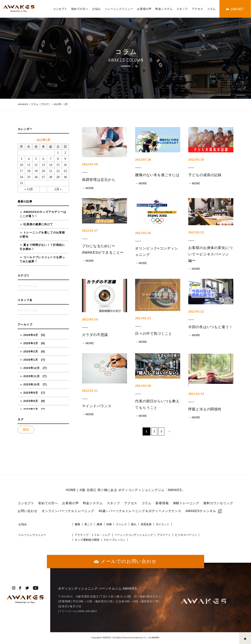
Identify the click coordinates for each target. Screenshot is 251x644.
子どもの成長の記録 (205, 175)
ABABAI (155, 638)
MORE (90, 188)
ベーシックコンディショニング (134, 535)
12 (36, 165)
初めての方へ (80, 9)
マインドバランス (97, 406)
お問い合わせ (28, 511)
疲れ (134, 524)
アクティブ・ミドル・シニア (93, 535)
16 (65, 165)
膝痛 (99, 524)
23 (65, 171)
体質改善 (146, 524)
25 (29, 177)
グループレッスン (115, 540)
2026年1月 (31, 360)
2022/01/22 (196, 311)
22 (58, 171)
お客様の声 (144, 9)
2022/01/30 (90, 164)
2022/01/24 (90, 319)
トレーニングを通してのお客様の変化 (42, 235)
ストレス (121, 524)
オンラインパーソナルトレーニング (68, 511)
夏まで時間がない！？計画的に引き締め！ (42, 247)
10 (21, 165)
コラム (211, 9)
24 (21, 177)
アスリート (164, 535)
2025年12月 (32, 368)
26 (36, 177)
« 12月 (29, 189)
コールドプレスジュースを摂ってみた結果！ (42, 259)
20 (43, 171)
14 (51, 165)
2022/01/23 (143, 318)
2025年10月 (32, 384)
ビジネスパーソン (186, 535)
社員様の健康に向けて (38, 224)
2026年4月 (31, 335)
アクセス (197, 9)
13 (43, 165)
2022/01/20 (143, 386)
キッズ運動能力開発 (87, 540)
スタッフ (182, 9)
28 (51, 177)
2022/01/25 (196, 232)
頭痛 (109, 524)
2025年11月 (32, 376)
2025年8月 (31, 401)
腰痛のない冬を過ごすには (157, 175)
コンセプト (60, 9)
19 (36, 171)
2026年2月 (31, 351)
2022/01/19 (196, 394)
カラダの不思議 (95, 335)
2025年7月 (31, 409)
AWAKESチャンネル (201, 511)
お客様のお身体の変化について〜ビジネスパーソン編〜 (211, 254)
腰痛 (77, 524)
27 (43, 177)
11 (29, 165)
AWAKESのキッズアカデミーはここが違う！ (43, 214)
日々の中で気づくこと (154, 334)
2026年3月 (31, 343)
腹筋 (26, 429)
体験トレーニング (186, 503)
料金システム (164, 9)
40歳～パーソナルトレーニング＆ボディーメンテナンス (140, 511)
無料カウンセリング (218, 503)
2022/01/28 (143, 160)
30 (65, 177)
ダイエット (163, 524)
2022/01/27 (90, 231)
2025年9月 (31, 393)
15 (58, 165)
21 (51, 171)
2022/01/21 (90, 391)
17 (21, 171)
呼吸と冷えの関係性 (205, 409)
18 (29, 171)
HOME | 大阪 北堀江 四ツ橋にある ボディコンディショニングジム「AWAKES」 (125, 490)
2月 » (58, 189)
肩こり (88, 524)
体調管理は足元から (99, 180)
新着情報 (162, 503)
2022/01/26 (143, 233)
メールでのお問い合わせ (129, 561)
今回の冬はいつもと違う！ (211, 327)
